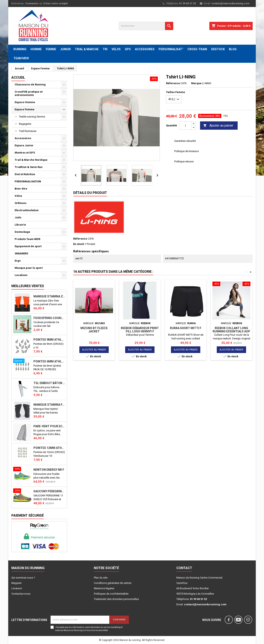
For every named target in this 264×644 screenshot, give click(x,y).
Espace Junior (24, 145)
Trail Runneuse (28, 131)
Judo (18, 217)
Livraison (17, 588)
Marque (196, 83)
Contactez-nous (21, 594)
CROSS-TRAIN (197, 49)
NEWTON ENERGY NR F (49, 470)
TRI (105, 49)
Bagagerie (25, 124)
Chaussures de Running (30, 84)
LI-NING (207, 83)
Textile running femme (32, 117)
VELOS (116, 49)
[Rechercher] (146, 26)
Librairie (20, 225)
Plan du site (101, 578)
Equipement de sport (28, 246)
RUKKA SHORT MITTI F (186, 328)
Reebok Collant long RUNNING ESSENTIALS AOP (231, 330)
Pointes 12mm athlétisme (49, 448)
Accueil (18, 77)
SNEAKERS (21, 253)
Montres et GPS (25, 153)
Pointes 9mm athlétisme (49, 340)
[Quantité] (185, 126)
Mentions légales (104, 588)
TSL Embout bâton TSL (49, 383)
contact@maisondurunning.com (230, 3)
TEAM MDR (21, 58)
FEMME (51, 49)
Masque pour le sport (29, 268)
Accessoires (23, 138)
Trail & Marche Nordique (31, 160)
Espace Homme (25, 102)
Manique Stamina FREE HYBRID (49, 405)
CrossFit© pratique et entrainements (29, 93)
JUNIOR (65, 49)
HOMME (36, 49)
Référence (173, 83)
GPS (128, 49)
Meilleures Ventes (28, 286)
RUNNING (20, 49)
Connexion (32, 3)
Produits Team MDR (27, 239)
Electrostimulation (27, 210)
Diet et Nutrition (25, 174)
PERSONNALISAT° (171, 49)
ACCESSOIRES (145, 49)
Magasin (16, 583)
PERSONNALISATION (28, 181)
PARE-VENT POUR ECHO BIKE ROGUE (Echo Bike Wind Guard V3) (49, 426)
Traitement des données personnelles (116, 599)
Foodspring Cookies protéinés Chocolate (49, 318)
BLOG (233, 49)
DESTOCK (218, 49)
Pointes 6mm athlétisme (49, 361)
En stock (79, 244)
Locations (21, 275)
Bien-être (21, 189)
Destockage (22, 232)
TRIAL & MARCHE (87, 49)
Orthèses (21, 203)
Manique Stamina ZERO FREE (49, 296)
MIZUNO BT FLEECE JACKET (94, 330)
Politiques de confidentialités (111, 594)
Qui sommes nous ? (23, 578)
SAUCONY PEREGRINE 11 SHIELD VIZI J (49, 491)
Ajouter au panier (218, 126)
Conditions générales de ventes (113, 583)
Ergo (18, 261)
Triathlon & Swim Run (29, 167)
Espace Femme (25, 109)
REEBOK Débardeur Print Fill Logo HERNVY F (140, 330)
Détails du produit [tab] (90, 193)
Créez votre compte (55, 3)
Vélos (18, 196)
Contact (184, 568)
